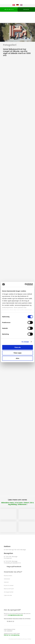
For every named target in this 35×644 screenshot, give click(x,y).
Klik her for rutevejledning (12, 635)
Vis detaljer (25, 342)
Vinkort (26, 503)
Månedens (5, 503)
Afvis (17, 358)
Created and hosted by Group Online (20, 639)
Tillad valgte (17, 353)
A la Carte (19, 503)
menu (11, 503)
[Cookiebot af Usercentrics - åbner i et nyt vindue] (25, 284)
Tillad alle (17, 347)
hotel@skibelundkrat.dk (15, 615)
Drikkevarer (22, 504)
